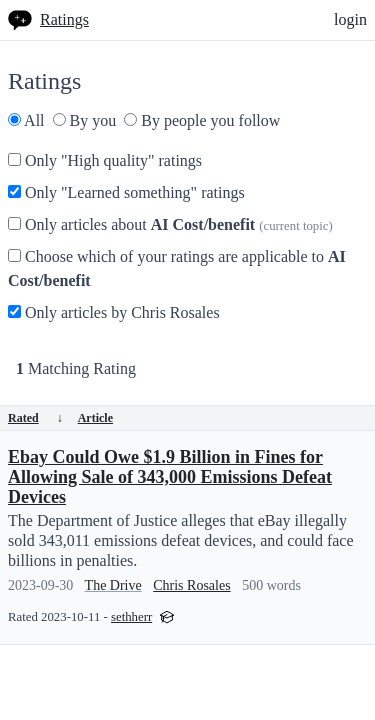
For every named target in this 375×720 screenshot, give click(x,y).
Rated (35, 418)
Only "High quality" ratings (105, 160)
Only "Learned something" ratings (126, 192)
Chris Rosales (191, 585)
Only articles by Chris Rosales (114, 312)
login (350, 19)
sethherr (131, 617)
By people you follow (202, 120)
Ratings (64, 19)
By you (85, 120)
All (26, 120)
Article (95, 418)
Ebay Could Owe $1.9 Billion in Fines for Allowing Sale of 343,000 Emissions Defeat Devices (170, 477)
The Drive (113, 585)
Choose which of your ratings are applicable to (177, 268)
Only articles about (170, 224)
